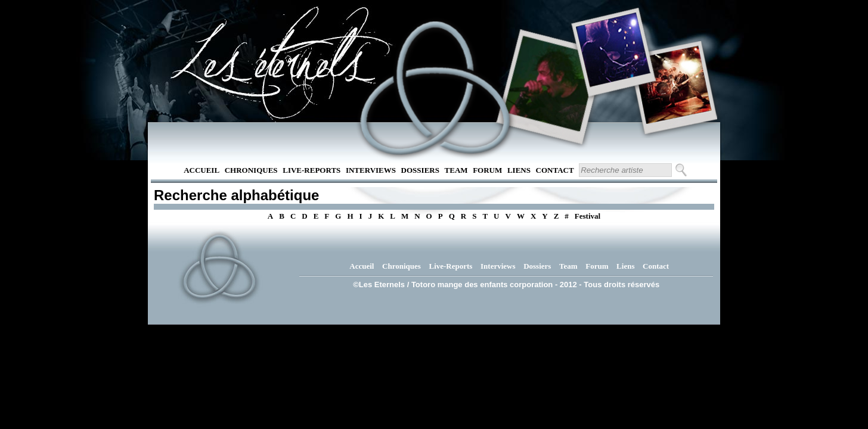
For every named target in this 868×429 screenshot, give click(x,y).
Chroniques (251, 170)
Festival (588, 216)
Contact (555, 170)
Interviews (371, 170)
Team (456, 170)
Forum (487, 170)
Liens (519, 170)
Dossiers (420, 170)
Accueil (201, 170)
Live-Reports (311, 170)
